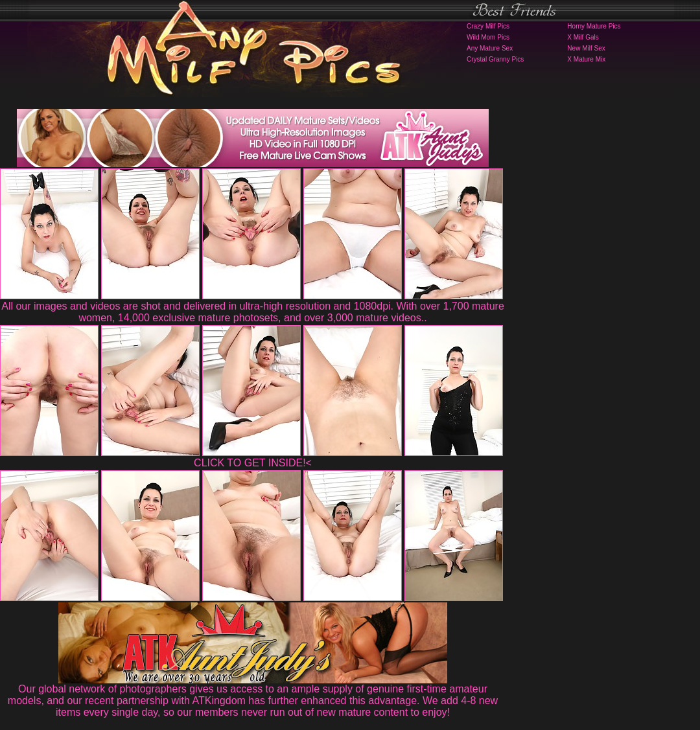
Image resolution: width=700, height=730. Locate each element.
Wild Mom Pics (488, 37)
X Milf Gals (583, 37)
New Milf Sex (586, 48)
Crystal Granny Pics (495, 59)
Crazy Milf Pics (488, 26)
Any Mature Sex (490, 48)
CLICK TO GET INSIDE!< (253, 463)
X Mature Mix (586, 59)
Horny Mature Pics (594, 26)
